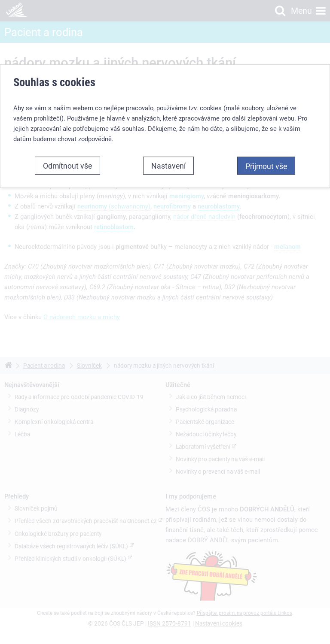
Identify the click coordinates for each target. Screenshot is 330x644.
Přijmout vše (266, 166)
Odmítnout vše (67, 166)
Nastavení (168, 166)
